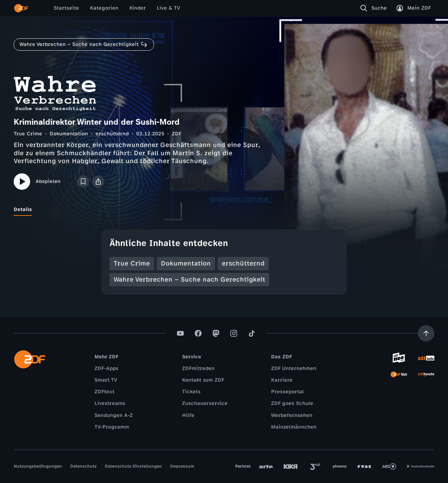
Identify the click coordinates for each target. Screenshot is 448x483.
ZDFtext (104, 392)
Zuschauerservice (205, 403)
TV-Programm (112, 427)
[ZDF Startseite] (21, 8)
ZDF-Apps (106, 368)
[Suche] (375, 8)
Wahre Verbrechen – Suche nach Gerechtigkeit (189, 280)
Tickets (191, 392)
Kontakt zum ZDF (203, 380)
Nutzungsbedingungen (38, 466)
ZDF (177, 134)
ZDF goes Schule (292, 403)
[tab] (23, 210)
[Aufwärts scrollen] (426, 333)
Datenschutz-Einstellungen (133, 466)
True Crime (28, 134)
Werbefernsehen (292, 415)
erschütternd (112, 134)
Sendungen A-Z (114, 415)
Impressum (182, 466)
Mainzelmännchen (294, 427)
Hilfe (188, 415)
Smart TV (106, 380)
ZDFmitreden (198, 368)
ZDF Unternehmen (294, 368)
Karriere (282, 380)
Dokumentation (69, 134)
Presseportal (287, 392)
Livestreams (110, 403)
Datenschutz (83, 466)
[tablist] (224, 210)
